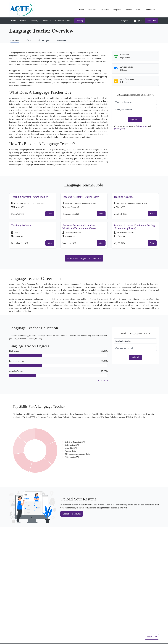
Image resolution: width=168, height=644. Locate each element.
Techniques (150, 10)
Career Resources (64, 21)
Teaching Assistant (124, 197)
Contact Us (47, 21)
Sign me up (135, 119)
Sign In (138, 21)
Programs (117, 10)
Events (138, 10)
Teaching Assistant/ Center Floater (81, 197)
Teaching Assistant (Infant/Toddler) (30, 197)
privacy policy (120, 129)
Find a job (135, 357)
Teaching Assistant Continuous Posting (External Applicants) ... (134, 227)
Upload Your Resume (72, 514)
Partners (128, 10)
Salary (28, 40)
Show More (103, 380)
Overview (15, 40)
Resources (92, 10)
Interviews (62, 40)
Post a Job (152, 21)
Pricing (80, 21)
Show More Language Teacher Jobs (84, 258)
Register (126, 21)
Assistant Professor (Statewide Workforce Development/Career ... (81, 227)
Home (14, 21)
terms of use (143, 126)
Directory (34, 21)
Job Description (44, 40)
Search (23, 21)
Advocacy (105, 10)
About (81, 10)
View (50, 214)
